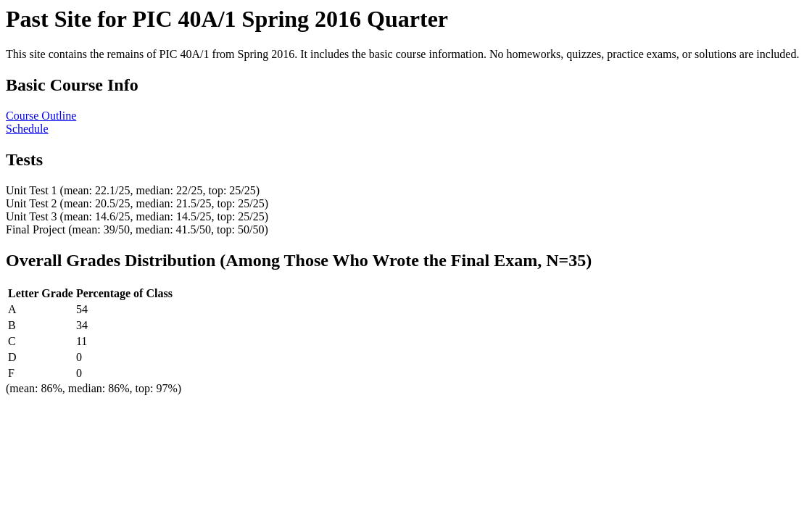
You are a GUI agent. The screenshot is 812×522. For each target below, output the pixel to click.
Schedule (27, 129)
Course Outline (41, 116)
